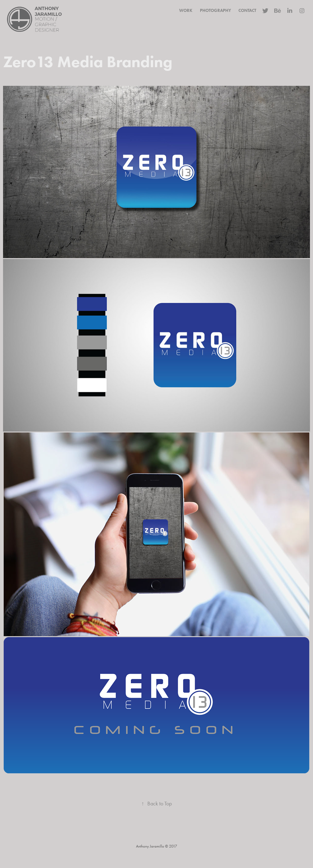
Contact (247, 11)
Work (186, 11)
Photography (215, 11)
